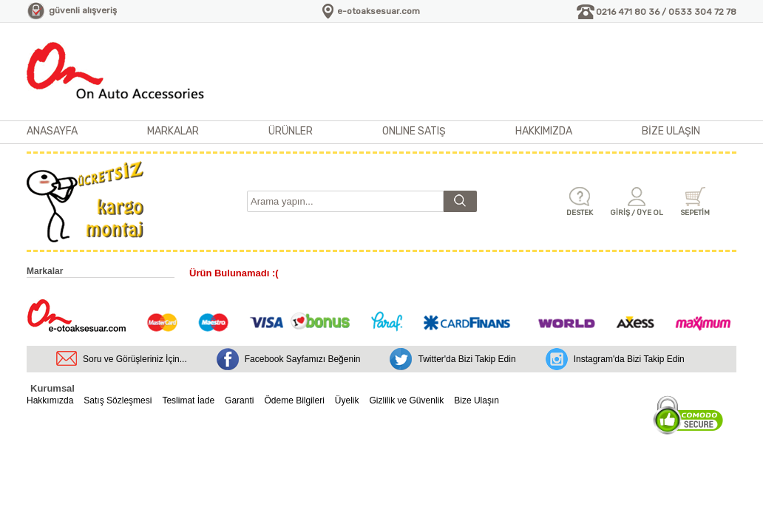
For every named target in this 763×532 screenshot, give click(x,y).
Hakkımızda (50, 400)
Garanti (239, 400)
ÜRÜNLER (291, 131)
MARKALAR (173, 131)
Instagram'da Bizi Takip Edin (629, 359)
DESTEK (580, 213)
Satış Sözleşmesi (118, 400)
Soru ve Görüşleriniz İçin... (135, 359)
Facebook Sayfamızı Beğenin (303, 359)
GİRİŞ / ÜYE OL (637, 213)
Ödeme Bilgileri (294, 400)
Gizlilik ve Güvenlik (407, 400)
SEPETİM (695, 213)
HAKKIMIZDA (544, 131)
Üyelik (347, 400)
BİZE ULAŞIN (671, 131)
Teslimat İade (188, 400)
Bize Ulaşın (477, 400)
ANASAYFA (52, 131)
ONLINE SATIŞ (414, 131)
